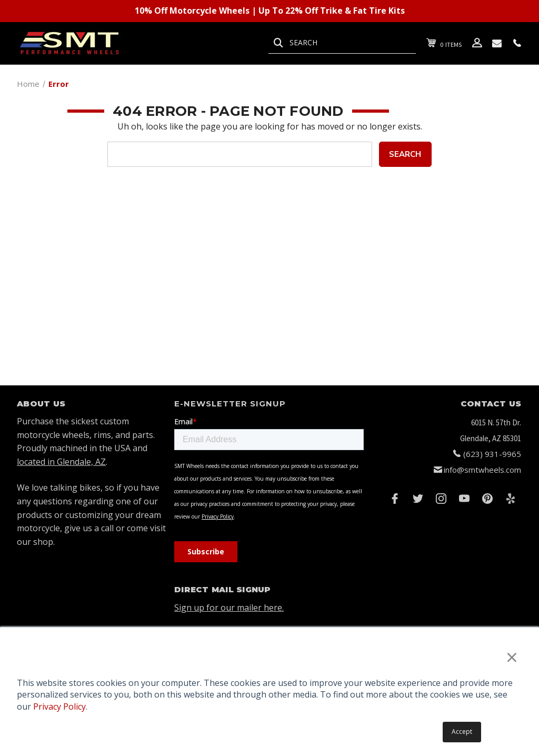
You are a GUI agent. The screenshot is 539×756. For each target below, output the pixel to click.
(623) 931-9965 (492, 454)
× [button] (512, 657)
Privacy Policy (59, 707)
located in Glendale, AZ (61, 462)
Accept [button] (462, 732)
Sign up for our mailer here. (229, 608)
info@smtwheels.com (482, 470)
